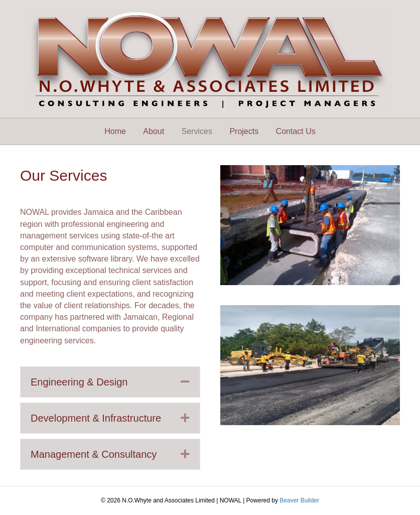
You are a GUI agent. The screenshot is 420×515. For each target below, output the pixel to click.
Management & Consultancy (94, 454)
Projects (244, 131)
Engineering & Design (79, 382)
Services (197, 131)
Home (115, 131)
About (154, 131)
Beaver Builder (299, 500)
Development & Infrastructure (96, 418)
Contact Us (296, 131)
